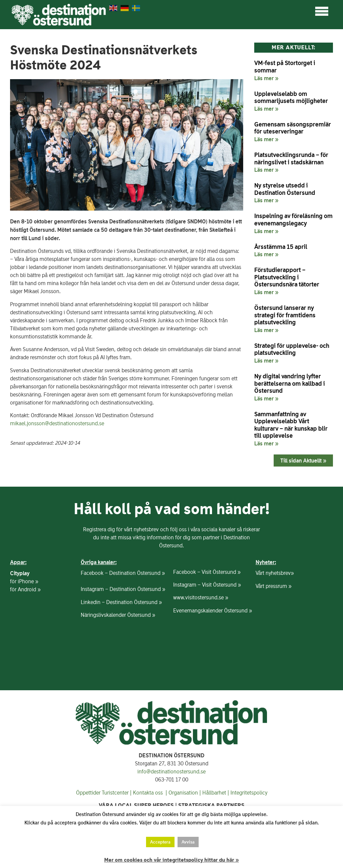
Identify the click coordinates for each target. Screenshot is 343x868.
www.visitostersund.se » (201, 598)
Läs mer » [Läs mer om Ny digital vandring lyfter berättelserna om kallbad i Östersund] (266, 398)
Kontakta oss (147, 793)
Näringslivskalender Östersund (116, 615)
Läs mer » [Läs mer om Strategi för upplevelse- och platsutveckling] (266, 361)
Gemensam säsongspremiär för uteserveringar (293, 128)
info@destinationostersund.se (171, 772)
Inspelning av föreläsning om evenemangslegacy (293, 220)
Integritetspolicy (249, 793)
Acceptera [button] (160, 842)
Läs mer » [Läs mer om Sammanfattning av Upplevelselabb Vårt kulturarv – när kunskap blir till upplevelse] (266, 443)
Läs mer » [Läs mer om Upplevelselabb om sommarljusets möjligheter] (266, 109)
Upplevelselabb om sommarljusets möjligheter (291, 97)
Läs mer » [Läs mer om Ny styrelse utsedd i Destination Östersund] (266, 200)
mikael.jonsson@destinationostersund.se (57, 423)
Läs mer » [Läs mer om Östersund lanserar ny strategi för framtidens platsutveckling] (266, 330)
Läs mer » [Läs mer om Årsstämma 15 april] (266, 254)
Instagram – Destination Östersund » (123, 589)
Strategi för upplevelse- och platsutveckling (292, 349)
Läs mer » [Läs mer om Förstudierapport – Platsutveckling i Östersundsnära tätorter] (266, 292)
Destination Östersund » (137, 573)
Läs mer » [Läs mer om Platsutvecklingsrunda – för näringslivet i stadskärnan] (266, 170)
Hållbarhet (214, 793)
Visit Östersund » (221, 572)
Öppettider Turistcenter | (104, 793)
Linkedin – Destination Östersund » (121, 602)
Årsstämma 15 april (281, 247)
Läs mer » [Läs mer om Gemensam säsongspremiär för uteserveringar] (266, 139)
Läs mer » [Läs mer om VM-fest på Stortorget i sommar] (266, 78)
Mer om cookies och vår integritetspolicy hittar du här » (171, 860)
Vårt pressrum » (273, 586)
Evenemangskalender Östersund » (213, 611)
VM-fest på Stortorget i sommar (285, 67)
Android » (29, 589)
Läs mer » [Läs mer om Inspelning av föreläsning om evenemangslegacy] (266, 231)
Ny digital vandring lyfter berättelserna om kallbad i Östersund (290, 383)
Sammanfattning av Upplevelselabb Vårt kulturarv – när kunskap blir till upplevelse (291, 425)
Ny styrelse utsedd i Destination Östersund (285, 189)
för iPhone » (24, 581)
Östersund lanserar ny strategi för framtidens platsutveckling (285, 315)
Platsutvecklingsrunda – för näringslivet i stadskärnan (291, 158)
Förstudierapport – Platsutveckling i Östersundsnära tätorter (287, 277)
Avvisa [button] (188, 842)
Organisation (183, 793)
